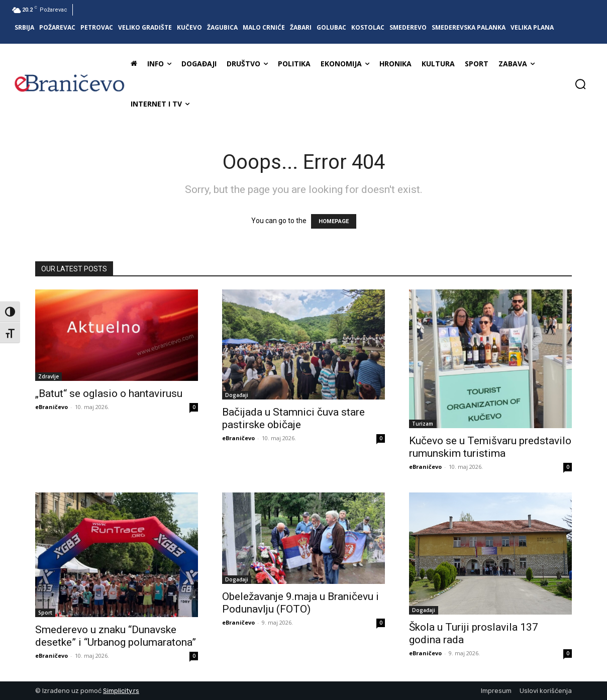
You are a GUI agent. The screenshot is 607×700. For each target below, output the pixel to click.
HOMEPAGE (334, 221)
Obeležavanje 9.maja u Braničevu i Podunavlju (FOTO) (300, 603)
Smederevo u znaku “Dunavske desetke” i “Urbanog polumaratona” (116, 636)
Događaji (237, 395)
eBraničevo (52, 407)
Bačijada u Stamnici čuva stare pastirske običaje (293, 418)
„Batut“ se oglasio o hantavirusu (109, 393)
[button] (580, 84)
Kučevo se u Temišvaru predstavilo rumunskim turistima (490, 447)
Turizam (423, 424)
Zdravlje (48, 376)
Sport (45, 613)
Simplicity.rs (121, 691)
